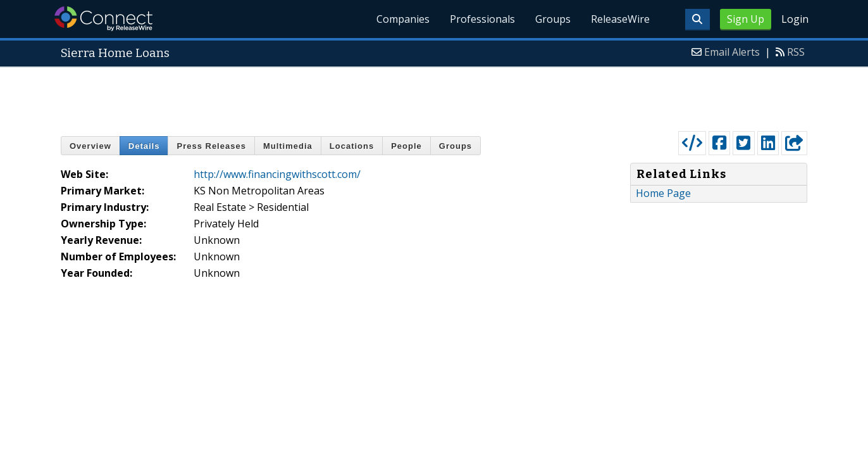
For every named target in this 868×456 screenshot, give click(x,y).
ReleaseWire (620, 19)
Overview (90, 146)
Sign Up (746, 19)
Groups (553, 19)
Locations (352, 146)
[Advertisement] (434, 96)
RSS (796, 52)
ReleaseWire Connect (103, 19)
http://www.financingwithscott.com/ (277, 174)
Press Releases (211, 146)
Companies (403, 19)
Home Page (663, 193)
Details (144, 146)
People (406, 146)
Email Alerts (732, 52)
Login (795, 19)
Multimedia (288, 146)
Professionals (482, 19)
